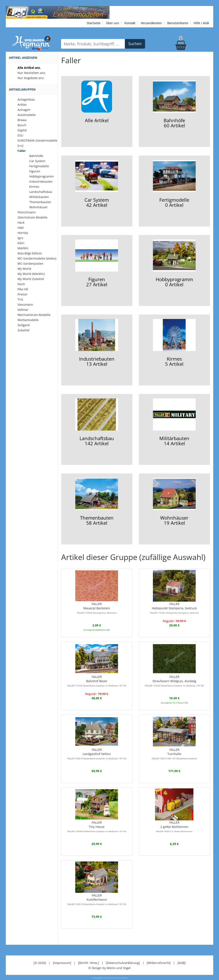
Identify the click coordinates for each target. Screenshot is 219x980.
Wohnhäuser (38, 207)
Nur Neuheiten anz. (32, 73)
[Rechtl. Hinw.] (89, 963)
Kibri (21, 243)
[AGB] (182, 963)
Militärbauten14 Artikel (174, 422)
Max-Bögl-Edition (30, 253)
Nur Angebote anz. (31, 78)
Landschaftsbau (41, 192)
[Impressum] (62, 963)
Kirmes (34, 187)
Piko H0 (23, 289)
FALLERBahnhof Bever (97, 681)
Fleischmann (27, 212)
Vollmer (23, 310)
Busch (22, 125)
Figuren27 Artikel (97, 264)
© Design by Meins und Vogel (109, 968)
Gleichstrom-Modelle (33, 217)
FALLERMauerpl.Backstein (97, 608)
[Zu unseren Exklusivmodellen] (58, 12)
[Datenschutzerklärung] (123, 963)
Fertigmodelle (39, 166)
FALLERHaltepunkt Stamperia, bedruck (174, 608)
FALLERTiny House (97, 827)
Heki (21, 228)
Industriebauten (41, 181)
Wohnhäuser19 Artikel (174, 502)
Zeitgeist (24, 325)
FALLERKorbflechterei (97, 899)
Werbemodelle (28, 320)
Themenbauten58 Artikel (97, 502)
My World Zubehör (31, 279)
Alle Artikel (97, 102)
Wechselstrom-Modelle (34, 315)
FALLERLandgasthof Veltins (97, 754)
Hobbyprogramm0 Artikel (174, 264)
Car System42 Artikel (97, 184)
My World (24, 269)
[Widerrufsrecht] (159, 963)
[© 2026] (40, 963)
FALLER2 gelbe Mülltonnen (174, 827)
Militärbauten (39, 197)
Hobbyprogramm (41, 176)
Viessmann (25, 305)
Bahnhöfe (36, 156)
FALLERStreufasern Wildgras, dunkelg (174, 681)
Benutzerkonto (178, 23)
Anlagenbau (26, 99)
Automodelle (27, 115)
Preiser (23, 294)
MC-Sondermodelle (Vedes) (37, 258)
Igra (20, 238)
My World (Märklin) (31, 274)
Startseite (94, 23)
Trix (20, 299)
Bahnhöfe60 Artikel (174, 105)
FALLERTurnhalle (174, 754)
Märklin (23, 248)
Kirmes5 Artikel (174, 343)
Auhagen (24, 110)
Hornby (23, 233)
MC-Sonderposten (30, 264)
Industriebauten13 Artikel (97, 343)
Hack (21, 223)
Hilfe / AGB (201, 23)
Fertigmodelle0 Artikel (174, 184)
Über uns (112, 23)
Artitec (22, 105)
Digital (22, 130)
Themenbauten (40, 202)
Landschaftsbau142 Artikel (97, 422)
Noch (21, 284)
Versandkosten (151, 23)
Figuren (35, 171)
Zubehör (24, 330)
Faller (22, 151)
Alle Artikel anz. (29, 68)
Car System (37, 161)
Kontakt (130, 23)
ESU (20, 135)
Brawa (22, 120)
